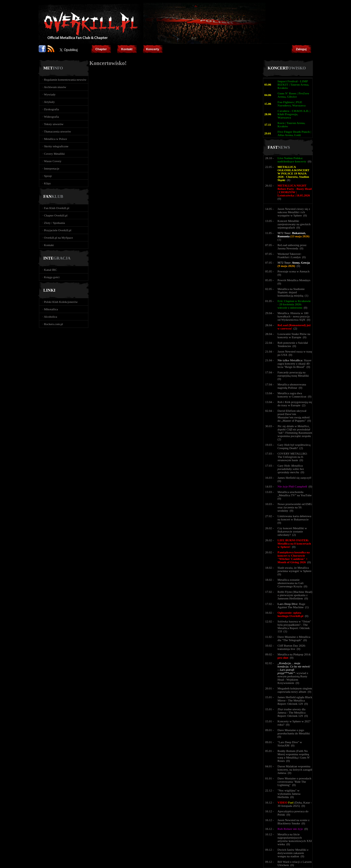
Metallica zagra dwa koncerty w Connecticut (292, 395)
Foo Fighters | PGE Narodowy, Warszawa (291, 104)
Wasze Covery (53, 161)
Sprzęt (48, 176)
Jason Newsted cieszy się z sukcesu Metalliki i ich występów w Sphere (294, 212)
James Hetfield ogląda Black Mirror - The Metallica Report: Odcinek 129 (295, 700)
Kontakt (49, 245)
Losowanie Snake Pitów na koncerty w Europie (294, 336)
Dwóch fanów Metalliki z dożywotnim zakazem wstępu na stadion (293, 853)
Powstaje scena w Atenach (293, 271)
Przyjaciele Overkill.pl (58, 230)
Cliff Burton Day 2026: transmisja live (292, 647)
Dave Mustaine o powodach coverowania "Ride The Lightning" (294, 782)
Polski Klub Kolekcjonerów (61, 302)
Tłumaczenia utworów (57, 131)
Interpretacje (52, 168)
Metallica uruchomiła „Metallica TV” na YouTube (295, 494)
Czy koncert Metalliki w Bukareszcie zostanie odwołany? (292, 531)
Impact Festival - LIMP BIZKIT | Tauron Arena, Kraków (293, 84)
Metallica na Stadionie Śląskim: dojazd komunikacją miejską (291, 292)
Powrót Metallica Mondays (294, 280)
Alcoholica (50, 317)
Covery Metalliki (54, 154)
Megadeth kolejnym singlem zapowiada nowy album (295, 690)
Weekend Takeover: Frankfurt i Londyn (289, 255)
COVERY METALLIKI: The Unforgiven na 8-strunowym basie (292, 457)
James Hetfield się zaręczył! (295, 478)
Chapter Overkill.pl (56, 215)
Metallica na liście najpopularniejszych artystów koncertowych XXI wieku (295, 839)
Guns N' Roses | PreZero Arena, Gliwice (293, 95)
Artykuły (49, 102)
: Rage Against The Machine (291, 605)
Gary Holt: (291, 469)
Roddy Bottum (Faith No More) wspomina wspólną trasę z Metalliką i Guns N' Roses (294, 756)
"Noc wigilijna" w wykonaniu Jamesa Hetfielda (289, 794)
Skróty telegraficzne (56, 146)
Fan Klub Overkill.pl (57, 208)
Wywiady (50, 94)
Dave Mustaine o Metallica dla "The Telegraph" (294, 638)
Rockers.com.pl (54, 324)
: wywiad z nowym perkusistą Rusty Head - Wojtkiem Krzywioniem (294, 673)
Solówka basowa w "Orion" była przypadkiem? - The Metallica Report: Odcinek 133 (294, 626)
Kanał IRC (51, 270)
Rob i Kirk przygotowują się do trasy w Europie (295, 404)
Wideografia (51, 117)
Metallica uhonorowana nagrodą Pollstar (292, 386)
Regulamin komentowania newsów (65, 80)
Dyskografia (52, 109)
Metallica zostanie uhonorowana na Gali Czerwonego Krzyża (291, 583)
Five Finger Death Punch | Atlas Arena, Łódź (294, 133)
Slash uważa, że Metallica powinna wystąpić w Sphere (295, 569)
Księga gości (52, 277)
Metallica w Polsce (56, 139)
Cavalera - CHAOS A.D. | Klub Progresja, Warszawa (294, 114)
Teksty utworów (54, 124)
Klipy (48, 183)
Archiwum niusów (55, 87)
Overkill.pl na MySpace (59, 238)
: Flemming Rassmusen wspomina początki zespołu (295, 431)
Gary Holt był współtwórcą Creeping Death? (294, 446)
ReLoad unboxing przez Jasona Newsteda (292, 247)
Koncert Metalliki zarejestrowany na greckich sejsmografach (294, 224)
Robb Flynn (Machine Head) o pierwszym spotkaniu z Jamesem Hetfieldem (295, 595)
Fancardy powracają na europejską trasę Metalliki (293, 374)
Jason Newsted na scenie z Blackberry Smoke (294, 822)
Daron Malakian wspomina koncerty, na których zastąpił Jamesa (295, 770)
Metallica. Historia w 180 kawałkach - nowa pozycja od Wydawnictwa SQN (294, 316)
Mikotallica (51, 309)
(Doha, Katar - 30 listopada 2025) (295, 804)
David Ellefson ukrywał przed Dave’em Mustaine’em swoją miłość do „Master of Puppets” (294, 416)
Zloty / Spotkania (55, 223)
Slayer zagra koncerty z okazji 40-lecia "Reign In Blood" (295, 363)
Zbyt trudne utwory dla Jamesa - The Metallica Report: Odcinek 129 (291, 712)
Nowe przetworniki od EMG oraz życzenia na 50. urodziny (295, 507)
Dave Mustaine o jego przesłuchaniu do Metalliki (294, 732)
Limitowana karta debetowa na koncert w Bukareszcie (294, 518)
